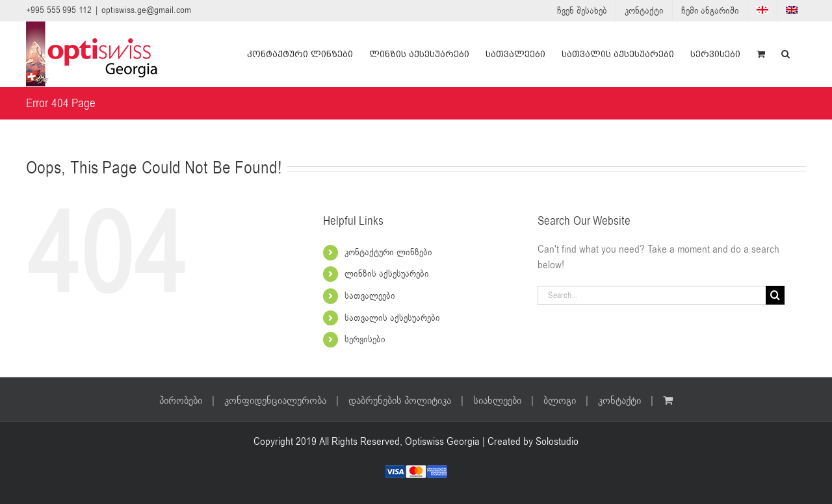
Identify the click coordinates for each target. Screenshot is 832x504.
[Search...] (652, 295)
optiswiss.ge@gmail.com (146, 10)
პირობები (181, 401)
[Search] (775, 295)
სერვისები (365, 339)
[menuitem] (762, 10)
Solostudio (557, 442)
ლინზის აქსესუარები (387, 274)
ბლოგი (560, 401)
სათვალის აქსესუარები (392, 318)
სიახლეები (497, 401)
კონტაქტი (619, 401)
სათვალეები (370, 296)
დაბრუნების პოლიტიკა (400, 401)
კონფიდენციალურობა (275, 401)
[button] (786, 54)
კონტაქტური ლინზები (388, 252)
